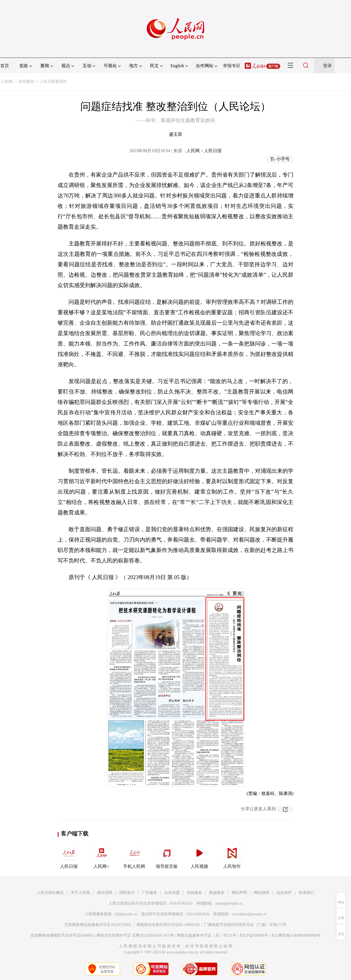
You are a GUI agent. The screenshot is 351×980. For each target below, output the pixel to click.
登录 (327, 66)
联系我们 (307, 893)
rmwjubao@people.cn (249, 914)
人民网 (7, 82)
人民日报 (69, 856)
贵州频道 (26, 82)
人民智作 (232, 856)
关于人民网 (80, 893)
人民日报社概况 (50, 893)
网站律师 (262, 893)
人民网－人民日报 (204, 151)
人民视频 (199, 856)
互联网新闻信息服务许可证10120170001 (98, 925)
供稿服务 (194, 893)
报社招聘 (105, 893)
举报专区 (232, 66)
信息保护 (284, 893)
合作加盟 (172, 893)
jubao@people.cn (229, 903)
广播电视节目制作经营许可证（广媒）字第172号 (245, 925)
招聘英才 (127, 893)
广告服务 (149, 893)
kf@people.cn (126, 914)
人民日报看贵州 (53, 82)
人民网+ (101, 856)
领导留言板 (167, 856)
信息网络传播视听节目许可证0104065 (62, 935)
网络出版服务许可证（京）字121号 (207, 935)
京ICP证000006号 (254, 935)
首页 (5, 66)
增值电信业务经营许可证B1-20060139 (168, 925)
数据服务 (217, 893)
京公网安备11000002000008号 (296, 935)
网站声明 (239, 893)
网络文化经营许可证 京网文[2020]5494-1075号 (135, 935)
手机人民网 (134, 856)
